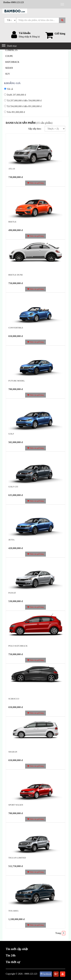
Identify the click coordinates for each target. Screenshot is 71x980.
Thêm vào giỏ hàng (35, 183)
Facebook (46, 974)
